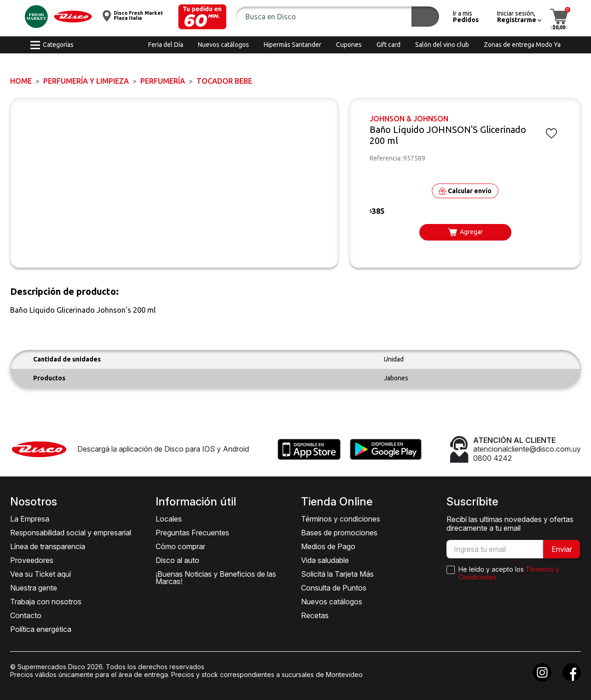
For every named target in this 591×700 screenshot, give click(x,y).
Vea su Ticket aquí (41, 574)
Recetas (315, 615)
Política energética (41, 629)
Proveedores (32, 560)
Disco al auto (177, 560)
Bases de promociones (339, 533)
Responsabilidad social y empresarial (71, 533)
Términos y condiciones (341, 519)
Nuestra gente (34, 588)
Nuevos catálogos (332, 602)
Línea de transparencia (48, 546)
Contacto (26, 615)
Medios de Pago (328, 546)
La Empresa (30, 519)
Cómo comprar (180, 546)
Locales (169, 519)
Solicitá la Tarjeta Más (337, 574)
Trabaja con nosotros (46, 602)
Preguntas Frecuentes (192, 533)
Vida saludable (325, 560)
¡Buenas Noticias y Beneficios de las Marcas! (216, 578)
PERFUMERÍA (163, 81)
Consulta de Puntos (334, 588)
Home (21, 81)
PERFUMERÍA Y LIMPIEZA (86, 81)
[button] (202, 17)
